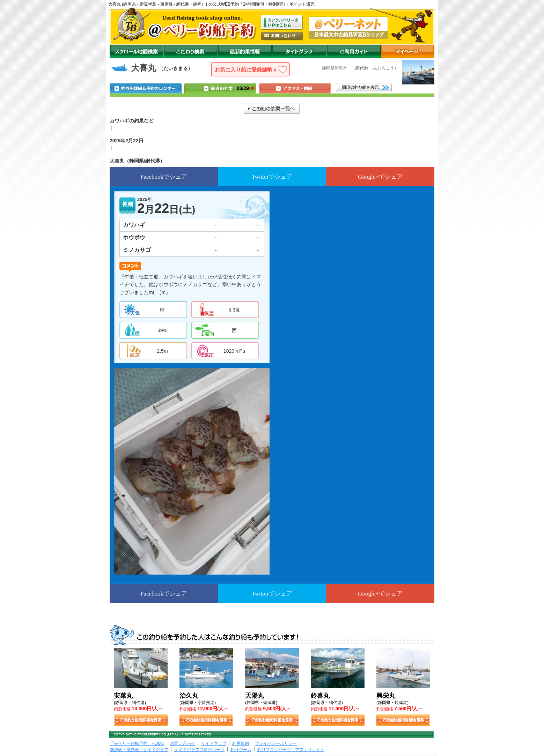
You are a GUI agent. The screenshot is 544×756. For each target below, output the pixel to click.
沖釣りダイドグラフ (299, 51)
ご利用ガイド (354, 51)
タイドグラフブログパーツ (199, 750)
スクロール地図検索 (137, 51)
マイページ (408, 51)
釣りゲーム (241, 750)
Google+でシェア (380, 177)
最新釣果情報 (245, 51)
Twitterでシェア (272, 177)
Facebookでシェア (164, 177)
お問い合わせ (183, 743)
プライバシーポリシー (276, 743)
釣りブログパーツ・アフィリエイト (291, 750)
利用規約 (241, 743)
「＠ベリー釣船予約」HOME (137, 743)
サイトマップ (214, 743)
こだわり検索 (190, 51)
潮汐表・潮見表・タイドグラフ (139, 750)
